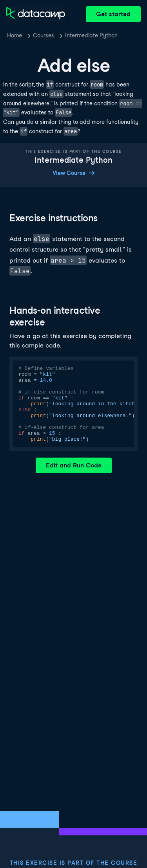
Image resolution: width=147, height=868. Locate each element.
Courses (44, 35)
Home (15, 35)
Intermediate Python (91, 35)
